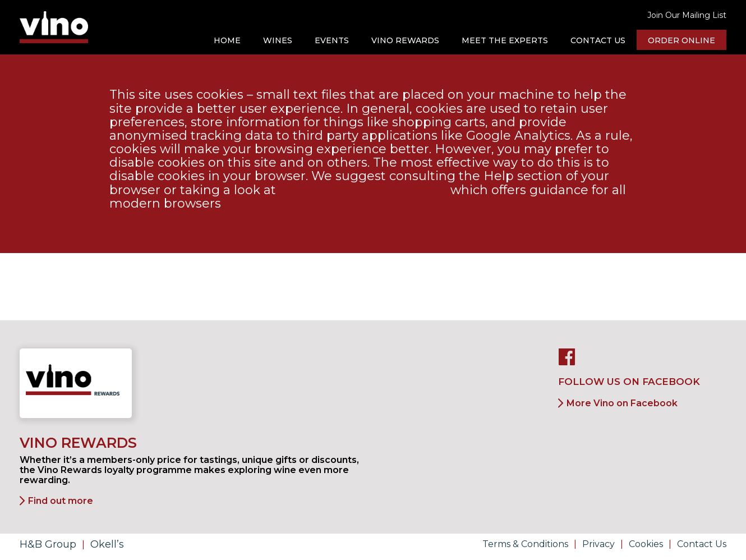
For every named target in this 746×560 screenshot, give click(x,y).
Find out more (61, 501)
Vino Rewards (405, 40)
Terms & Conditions (525, 544)
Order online (681, 40)
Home (227, 40)
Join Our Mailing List (687, 15)
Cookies (646, 544)
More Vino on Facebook (622, 403)
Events (332, 40)
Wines (278, 40)
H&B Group (48, 544)
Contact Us (598, 40)
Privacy (598, 544)
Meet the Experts (505, 40)
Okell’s (107, 544)
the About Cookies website (363, 190)
